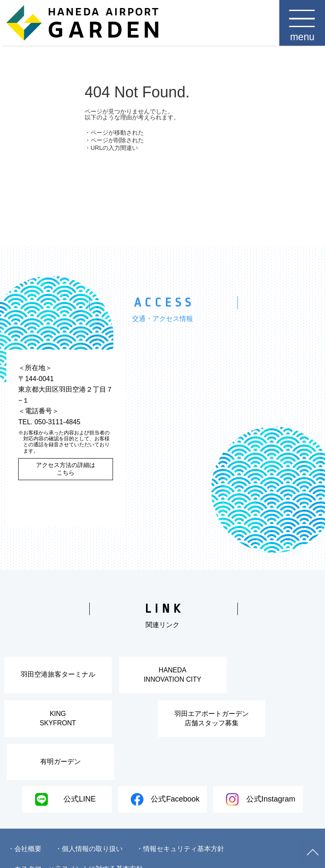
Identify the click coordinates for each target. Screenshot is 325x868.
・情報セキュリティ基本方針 (180, 814)
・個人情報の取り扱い (89, 814)
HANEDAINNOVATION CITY (162, 676)
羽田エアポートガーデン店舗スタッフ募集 (105, 724)
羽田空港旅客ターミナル (54, 676)
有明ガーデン (213, 724)
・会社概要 (25, 814)
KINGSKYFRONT (271, 676)
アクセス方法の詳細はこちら (66, 469)
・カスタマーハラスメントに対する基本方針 (75, 834)
